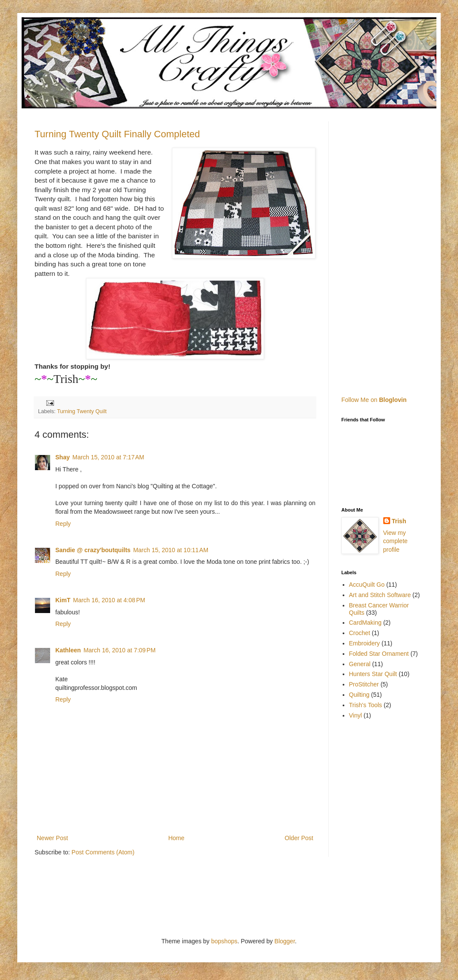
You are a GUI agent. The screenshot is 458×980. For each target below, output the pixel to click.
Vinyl (356, 715)
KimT (63, 600)
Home (176, 838)
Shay (62, 457)
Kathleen (68, 650)
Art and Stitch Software (380, 595)
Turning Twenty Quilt (82, 411)
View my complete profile (396, 541)
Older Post (299, 838)
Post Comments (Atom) (103, 852)
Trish (399, 521)
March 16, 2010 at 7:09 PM (119, 650)
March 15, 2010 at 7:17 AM (108, 457)
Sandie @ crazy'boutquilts (93, 550)
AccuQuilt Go (367, 585)
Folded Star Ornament (379, 654)
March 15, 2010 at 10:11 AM (171, 550)
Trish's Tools (366, 705)
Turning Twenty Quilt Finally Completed (117, 134)
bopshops (224, 941)
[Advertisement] (392, 251)
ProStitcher (364, 684)
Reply (63, 524)
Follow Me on (374, 400)
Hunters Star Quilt (373, 674)
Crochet (360, 633)
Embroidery (365, 643)
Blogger (285, 941)
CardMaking (365, 623)
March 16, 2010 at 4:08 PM (109, 600)
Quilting (359, 695)
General (360, 664)
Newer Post (52, 838)
